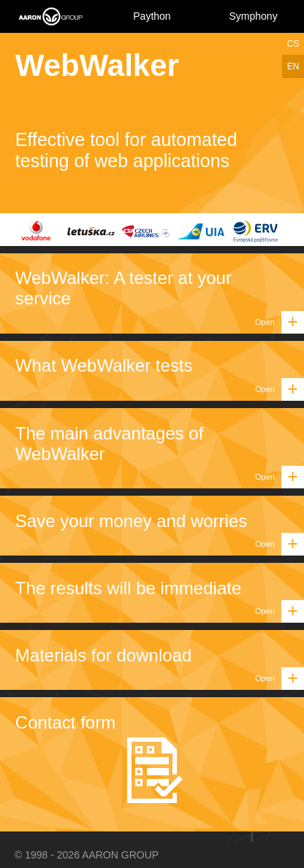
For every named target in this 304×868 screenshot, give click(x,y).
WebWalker (97, 65)
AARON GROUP (120, 855)
